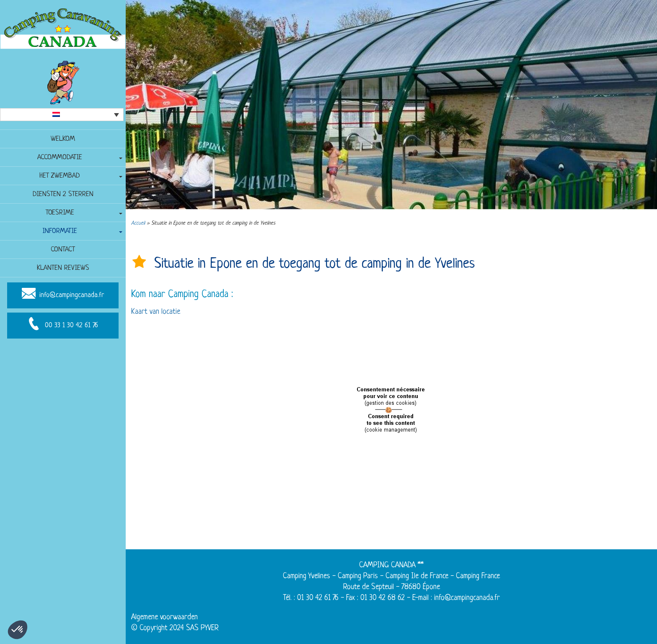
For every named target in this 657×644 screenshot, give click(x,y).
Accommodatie (60, 157)
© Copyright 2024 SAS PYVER (175, 628)
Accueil (138, 223)
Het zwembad (60, 176)
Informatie (60, 231)
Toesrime (60, 213)
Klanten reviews (63, 268)
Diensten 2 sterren (63, 194)
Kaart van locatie (156, 312)
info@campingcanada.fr (72, 295)
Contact (63, 250)
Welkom (63, 139)
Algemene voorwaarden (164, 617)
